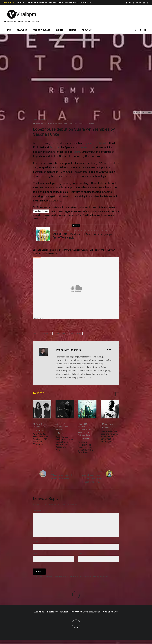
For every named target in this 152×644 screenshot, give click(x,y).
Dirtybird (101, 143)
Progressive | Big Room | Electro (80, 230)
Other (44, 124)
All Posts (36, 124)
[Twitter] (130, 3)
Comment (37, 511)
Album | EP (60, 424)
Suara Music (77, 333)
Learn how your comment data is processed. (88, 581)
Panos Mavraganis (67, 350)
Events (60, 30)
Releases (51, 124)
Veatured (105, 230)
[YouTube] (140, 3)
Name (36, 546)
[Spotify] (147, 3)
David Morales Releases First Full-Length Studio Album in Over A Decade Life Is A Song (64, 443)
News (9, 30)
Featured (22, 30)
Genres (73, 30)
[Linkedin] (144, 3)
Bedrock (54, 147)
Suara (77, 152)
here (105, 156)
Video (43, 427)
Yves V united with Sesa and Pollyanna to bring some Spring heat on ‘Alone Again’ (110, 436)
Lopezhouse (87, 147)
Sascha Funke (41, 211)
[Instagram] (133, 3)
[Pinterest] (137, 3)
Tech (65, 124)
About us (21, 3)
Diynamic (89, 143)
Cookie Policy (84, 3)
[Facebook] (126, 3)
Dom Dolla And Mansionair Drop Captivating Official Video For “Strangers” (42, 439)
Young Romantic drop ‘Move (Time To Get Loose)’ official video (90, 477)
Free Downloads (41, 30)
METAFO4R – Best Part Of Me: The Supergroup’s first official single (83, 236)
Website (81, 558)
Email (36, 558)
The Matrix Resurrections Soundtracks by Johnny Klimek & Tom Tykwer (86, 447)
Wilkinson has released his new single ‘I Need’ (62, 475)
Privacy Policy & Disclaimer (62, 3)
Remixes (59, 124)
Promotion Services (37, 3)
